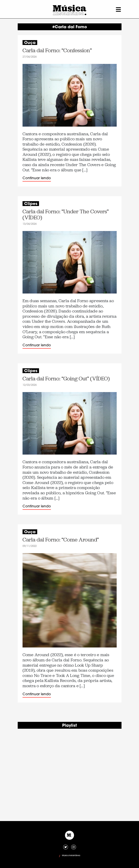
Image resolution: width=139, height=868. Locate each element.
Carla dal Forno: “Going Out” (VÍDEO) (66, 379)
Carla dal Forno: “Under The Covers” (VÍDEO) (66, 215)
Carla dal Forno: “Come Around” (61, 540)
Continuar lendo (37, 178)
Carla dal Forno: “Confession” (57, 50)
